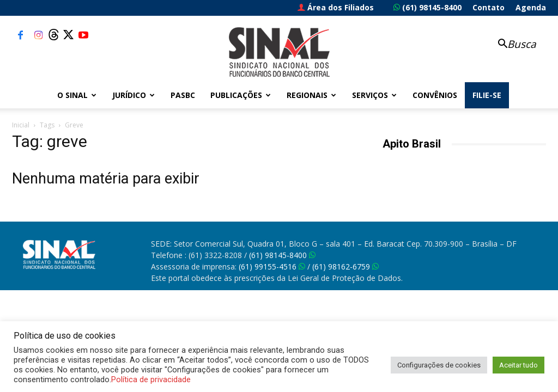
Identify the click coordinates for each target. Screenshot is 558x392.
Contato (489, 7)
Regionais (311, 95)
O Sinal (77, 95)
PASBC (183, 95)
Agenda (531, 7)
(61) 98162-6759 (345, 267)
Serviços (374, 95)
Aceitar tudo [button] (518, 365)
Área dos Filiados (336, 7)
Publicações (241, 95)
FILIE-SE (487, 95)
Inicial (21, 125)
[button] (511, 45)
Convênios (435, 95)
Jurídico (134, 95)
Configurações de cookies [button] (439, 365)
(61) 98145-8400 (427, 7)
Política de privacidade (151, 379)
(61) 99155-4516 (272, 267)
